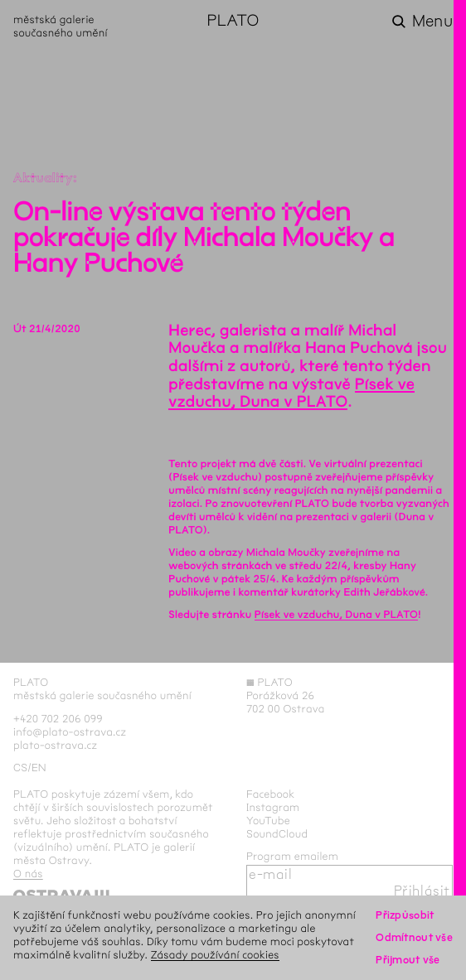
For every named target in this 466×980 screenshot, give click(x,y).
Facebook (271, 794)
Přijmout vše (408, 960)
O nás (28, 874)
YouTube (268, 821)
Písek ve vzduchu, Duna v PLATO (291, 393)
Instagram (273, 808)
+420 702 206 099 (58, 719)
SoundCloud (277, 834)
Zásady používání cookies (215, 955)
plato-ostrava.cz (55, 746)
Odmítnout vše (414, 938)
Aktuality (43, 179)
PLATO (233, 22)
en (39, 768)
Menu (432, 22)
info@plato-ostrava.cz (70, 732)
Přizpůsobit (405, 915)
